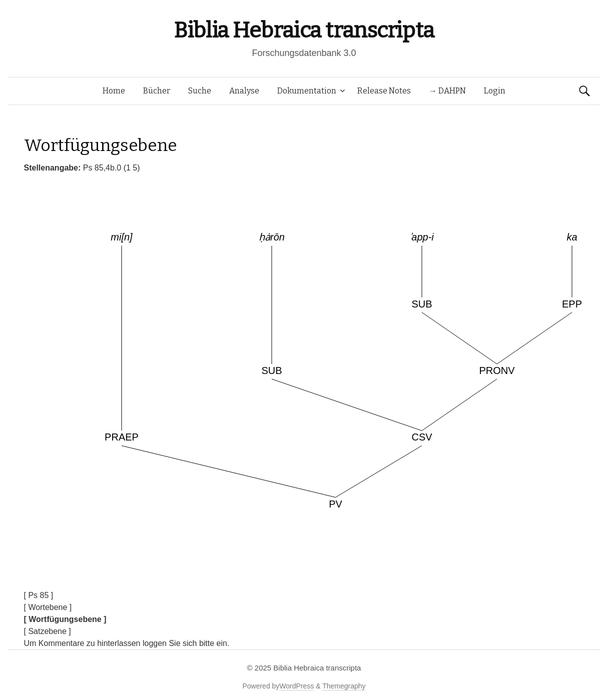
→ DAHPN (447, 91)
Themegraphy (344, 686)
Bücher (157, 91)
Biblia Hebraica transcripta (304, 30)
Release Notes (384, 91)
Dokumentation (307, 91)
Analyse (244, 91)
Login (495, 91)
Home (114, 91)
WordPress (296, 686)
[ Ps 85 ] (39, 595)
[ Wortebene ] (48, 607)
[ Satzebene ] (48, 631)
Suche (200, 91)
